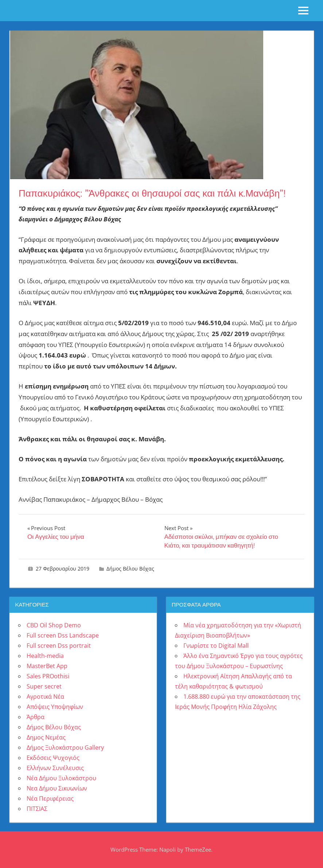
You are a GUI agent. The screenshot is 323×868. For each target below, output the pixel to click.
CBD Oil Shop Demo (54, 625)
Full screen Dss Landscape (63, 635)
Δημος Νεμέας (46, 737)
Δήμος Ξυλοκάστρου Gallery (65, 747)
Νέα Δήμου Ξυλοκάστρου (61, 778)
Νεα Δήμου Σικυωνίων (57, 788)
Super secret (44, 686)
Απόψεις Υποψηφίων (55, 707)
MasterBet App (47, 666)
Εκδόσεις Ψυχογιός (53, 758)
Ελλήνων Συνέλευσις (55, 768)
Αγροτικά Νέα (45, 697)
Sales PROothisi (48, 676)
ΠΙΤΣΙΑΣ (37, 809)
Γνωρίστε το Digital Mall (216, 646)
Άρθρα (36, 717)
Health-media (45, 656)
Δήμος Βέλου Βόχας (130, 569)
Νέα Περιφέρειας (50, 798)
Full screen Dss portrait (59, 646)
